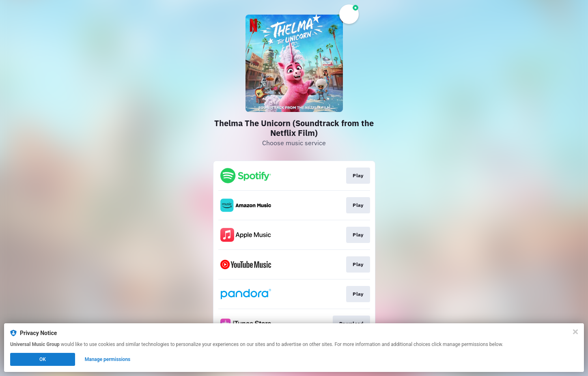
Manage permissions (108, 359)
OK (43, 359)
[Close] (575, 332)
